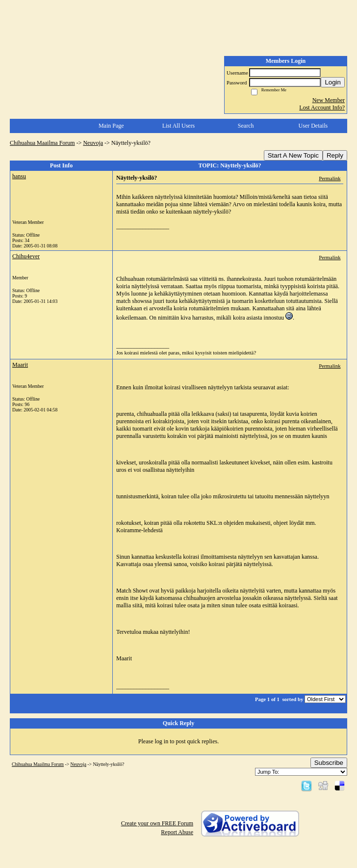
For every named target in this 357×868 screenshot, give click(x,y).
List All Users (179, 126)
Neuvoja (93, 143)
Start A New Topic (293, 155)
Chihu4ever (26, 256)
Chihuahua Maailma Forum (42, 143)
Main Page (111, 126)
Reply (335, 155)
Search (246, 126)
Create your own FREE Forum (157, 823)
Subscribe (329, 763)
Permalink (330, 178)
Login (333, 82)
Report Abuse (177, 832)
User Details (313, 126)
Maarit (20, 365)
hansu (19, 176)
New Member (329, 100)
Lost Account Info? (322, 108)
